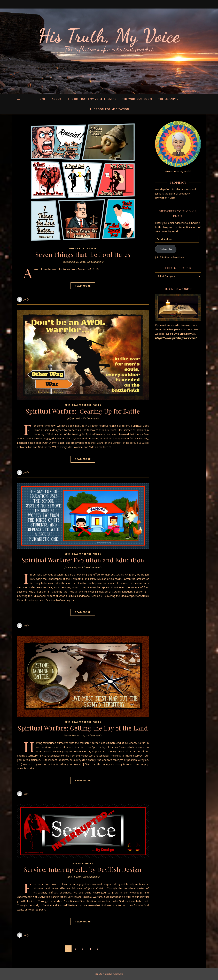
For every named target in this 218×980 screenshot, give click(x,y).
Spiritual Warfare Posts (83, 405)
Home (42, 99)
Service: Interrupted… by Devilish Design (83, 869)
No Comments (95, 262)
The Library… (168, 99)
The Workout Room (137, 99)
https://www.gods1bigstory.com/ (176, 338)
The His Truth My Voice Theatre (92, 99)
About (57, 99)
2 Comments (95, 735)
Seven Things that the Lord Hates (83, 254)
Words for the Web (83, 248)
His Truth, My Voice (109, 36)
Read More (83, 286)
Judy (26, 299)
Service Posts (83, 863)
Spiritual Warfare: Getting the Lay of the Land (83, 728)
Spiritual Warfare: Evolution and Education (83, 560)
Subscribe (166, 249)
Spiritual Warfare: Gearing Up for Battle (83, 411)
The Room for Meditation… (110, 109)
